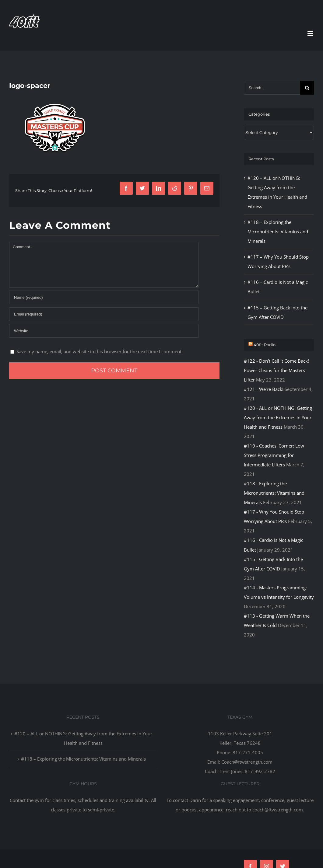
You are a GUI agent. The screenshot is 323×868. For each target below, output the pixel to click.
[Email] (104, 314)
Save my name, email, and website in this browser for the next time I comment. (100, 351)
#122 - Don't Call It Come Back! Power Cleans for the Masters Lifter (276, 370)
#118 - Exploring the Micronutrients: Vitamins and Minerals (274, 493)
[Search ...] (272, 88)
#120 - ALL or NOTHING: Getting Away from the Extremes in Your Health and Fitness (278, 417)
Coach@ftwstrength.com (247, 762)
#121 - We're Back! (264, 389)
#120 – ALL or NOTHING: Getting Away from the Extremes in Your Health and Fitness (83, 738)
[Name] (104, 297)
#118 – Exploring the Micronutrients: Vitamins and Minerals (278, 232)
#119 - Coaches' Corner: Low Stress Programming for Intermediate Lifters (274, 455)
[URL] (104, 331)
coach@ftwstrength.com (278, 810)
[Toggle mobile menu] (311, 34)
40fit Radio (265, 345)
